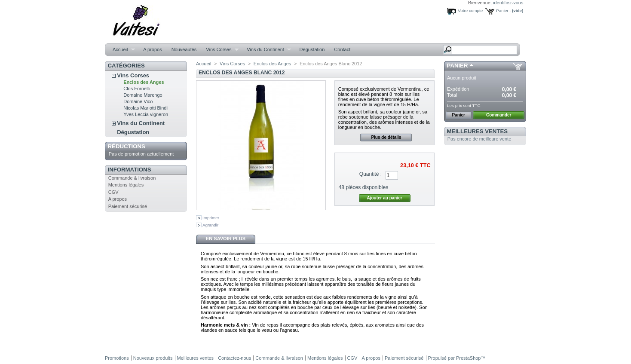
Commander (499, 115)
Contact (342, 49)
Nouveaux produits (153, 358)
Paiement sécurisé (128, 206)
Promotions (117, 358)
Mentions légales (126, 185)
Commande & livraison (132, 178)
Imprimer (211, 218)
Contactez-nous (234, 358)
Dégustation (312, 49)
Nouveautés (184, 49)
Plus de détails (386, 137)
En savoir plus (226, 239)
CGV (113, 192)
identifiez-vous (508, 3)
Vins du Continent (266, 50)
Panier (458, 66)
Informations (130, 170)
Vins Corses (220, 50)
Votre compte (470, 11)
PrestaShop (468, 358)
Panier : (503, 11)
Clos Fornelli (136, 89)
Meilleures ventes (477, 131)
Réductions (127, 146)
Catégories (126, 66)
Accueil (121, 50)
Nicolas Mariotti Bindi (145, 108)
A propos (152, 49)
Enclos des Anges (144, 82)
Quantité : (371, 174)
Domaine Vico (138, 101)
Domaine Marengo (143, 95)
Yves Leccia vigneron (146, 114)
